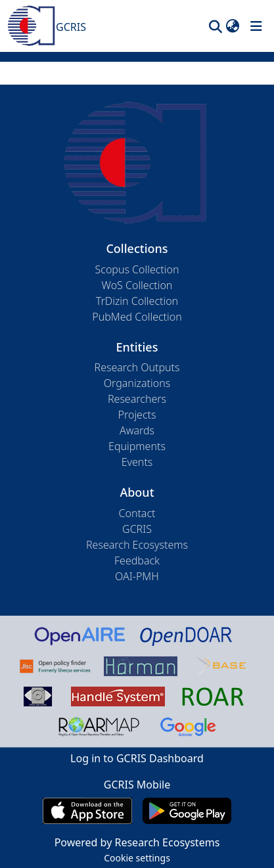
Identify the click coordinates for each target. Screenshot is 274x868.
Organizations (137, 383)
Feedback (137, 560)
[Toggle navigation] (256, 26)
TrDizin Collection (137, 301)
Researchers (137, 399)
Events (137, 462)
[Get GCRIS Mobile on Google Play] (187, 811)
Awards (137, 430)
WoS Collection (137, 285)
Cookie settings (137, 858)
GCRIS (137, 529)
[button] (215, 26)
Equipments (137, 446)
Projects (137, 415)
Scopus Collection (137, 269)
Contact (137, 513)
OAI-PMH (137, 576)
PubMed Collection (137, 317)
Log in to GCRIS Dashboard (137, 758)
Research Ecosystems (137, 545)
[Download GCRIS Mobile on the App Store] (87, 811)
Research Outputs (137, 367)
